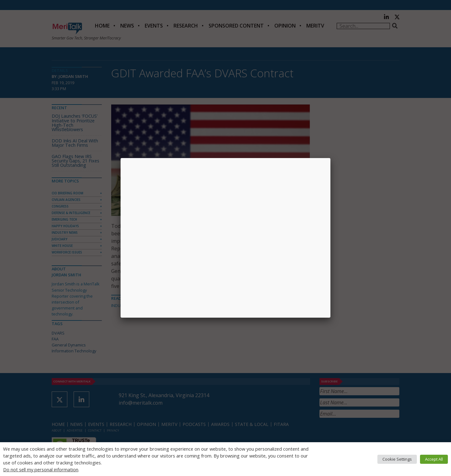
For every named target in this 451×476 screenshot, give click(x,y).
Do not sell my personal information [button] (41, 469)
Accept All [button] (434, 459)
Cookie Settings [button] (397, 459)
